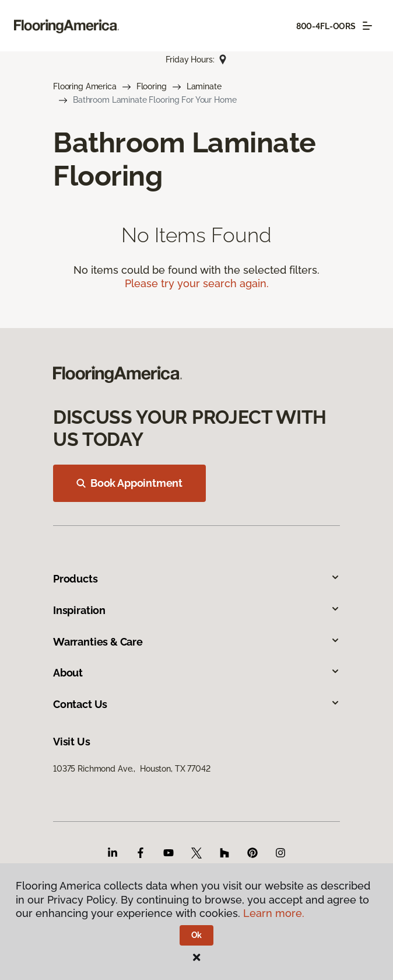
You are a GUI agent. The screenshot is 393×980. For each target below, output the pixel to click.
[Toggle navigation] (367, 26)
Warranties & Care (196, 642)
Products (196, 579)
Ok (197, 935)
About (196, 673)
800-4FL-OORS (326, 26)
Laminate (204, 86)
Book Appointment (129, 483)
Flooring (152, 86)
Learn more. (274, 913)
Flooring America (85, 86)
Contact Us (196, 704)
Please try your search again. (197, 283)
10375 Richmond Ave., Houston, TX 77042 (132, 769)
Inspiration (196, 610)
